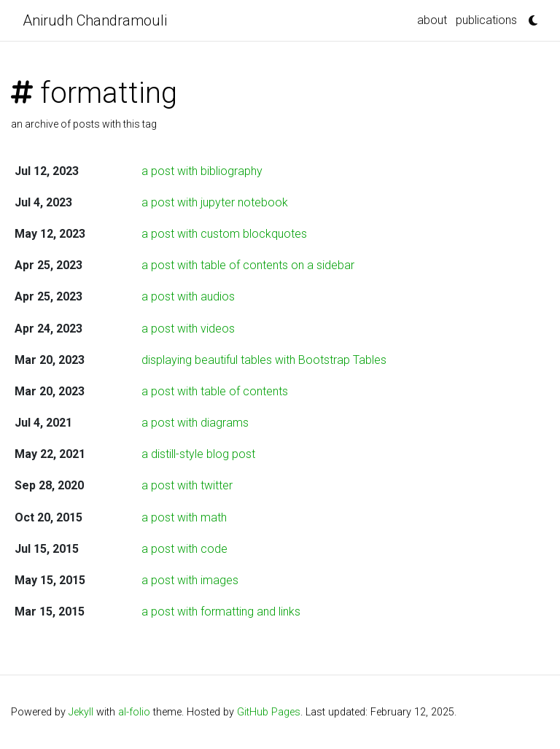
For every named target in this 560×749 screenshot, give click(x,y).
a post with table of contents (215, 391)
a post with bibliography (202, 171)
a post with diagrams (195, 423)
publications (486, 20)
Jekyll (81, 712)
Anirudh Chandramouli (95, 20)
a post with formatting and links (221, 612)
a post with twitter (187, 485)
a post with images (190, 580)
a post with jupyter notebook (215, 202)
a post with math (184, 517)
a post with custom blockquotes (224, 234)
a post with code (184, 549)
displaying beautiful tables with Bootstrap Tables (264, 360)
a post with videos (188, 329)
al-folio (134, 712)
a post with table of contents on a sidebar (248, 265)
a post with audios (188, 296)
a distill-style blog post (198, 454)
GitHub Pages (269, 712)
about (432, 20)
